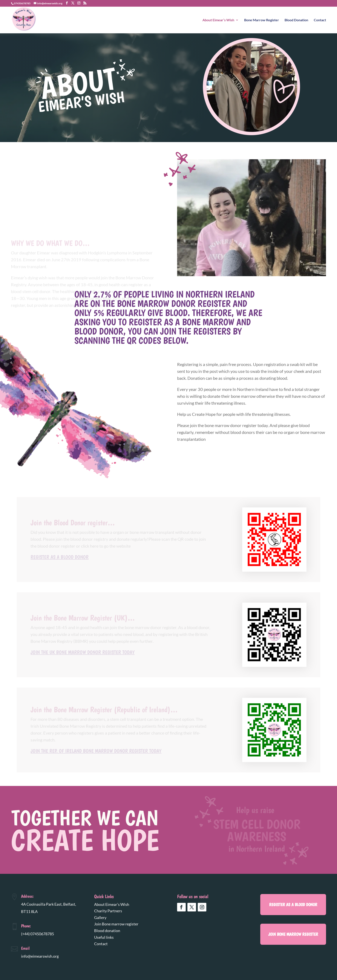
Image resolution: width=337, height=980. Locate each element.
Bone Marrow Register (262, 20)
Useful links (104, 937)
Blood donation (107, 931)
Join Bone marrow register (116, 924)
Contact (320, 20)
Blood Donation (296, 20)
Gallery (100, 917)
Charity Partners (108, 911)
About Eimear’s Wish (218, 20)
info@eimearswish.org (40, 956)
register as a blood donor (293, 905)
